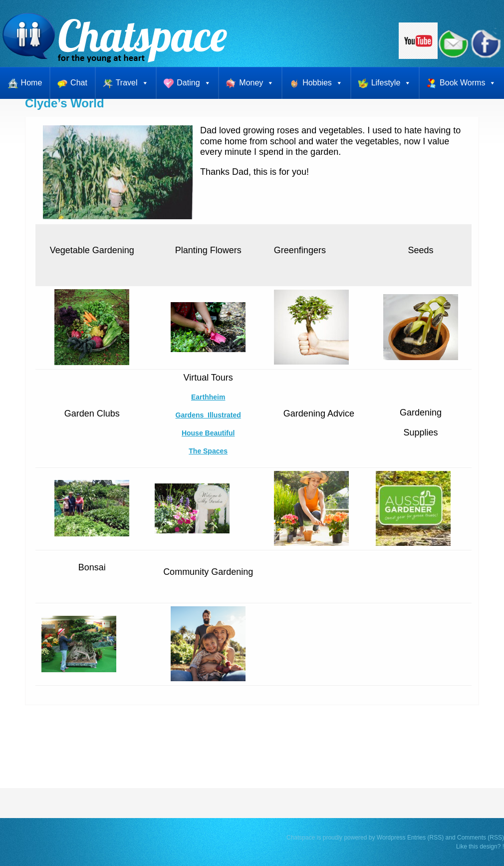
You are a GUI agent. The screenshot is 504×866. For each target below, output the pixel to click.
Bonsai (92, 567)
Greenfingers (300, 250)
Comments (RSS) (481, 838)
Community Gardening (208, 572)
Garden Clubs (92, 414)
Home (32, 83)
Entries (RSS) (425, 838)
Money (256, 83)
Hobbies (323, 83)
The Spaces (208, 451)
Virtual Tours (208, 378)
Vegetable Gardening (92, 250)
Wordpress (391, 838)
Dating (194, 83)
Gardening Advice (319, 414)
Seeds (420, 250)
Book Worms (468, 83)
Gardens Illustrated (208, 415)
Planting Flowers (208, 250)
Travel (132, 83)
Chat (79, 83)
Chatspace (301, 838)
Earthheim (208, 397)
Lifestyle (391, 83)
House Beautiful (208, 433)
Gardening (421, 413)
